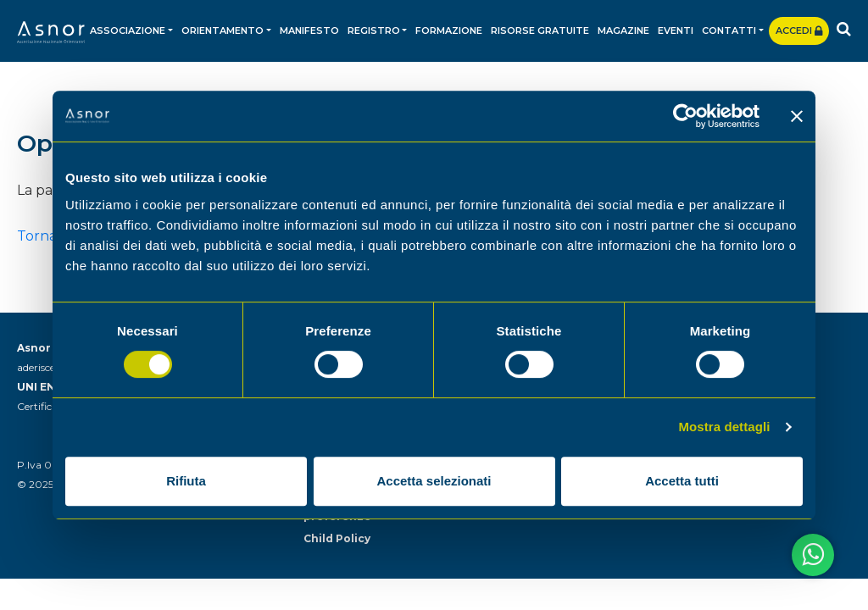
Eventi (676, 30)
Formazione (449, 30)
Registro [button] (374, 30)
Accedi (799, 30)
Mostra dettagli (724, 427)
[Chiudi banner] (797, 116)
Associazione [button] (128, 30)
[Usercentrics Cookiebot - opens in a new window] (685, 116)
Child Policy (337, 538)
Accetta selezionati (434, 481)
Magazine (623, 30)
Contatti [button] (729, 30)
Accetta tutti (682, 481)
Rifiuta (186, 481)
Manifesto (309, 30)
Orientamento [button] (223, 30)
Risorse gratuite (540, 30)
